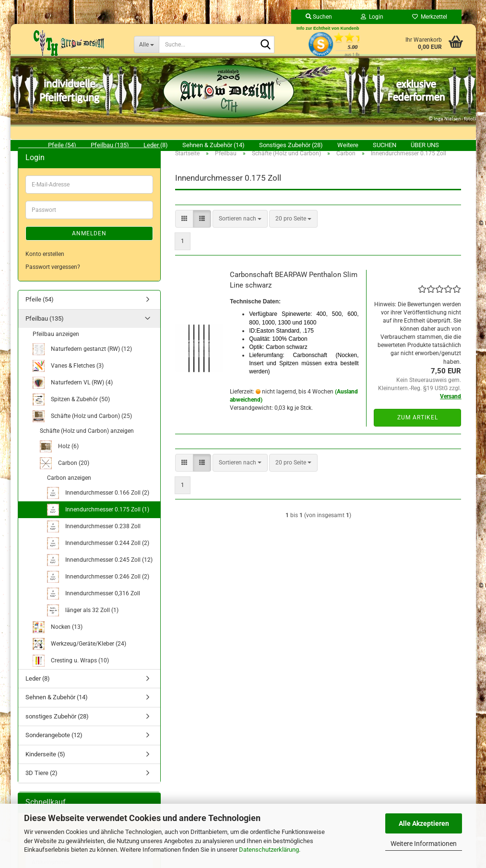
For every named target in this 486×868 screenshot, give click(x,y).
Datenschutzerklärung (269, 850)
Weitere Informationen (424, 844)
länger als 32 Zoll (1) (83, 621)
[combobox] (240, 230)
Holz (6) (59, 457)
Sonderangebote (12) (54, 746)
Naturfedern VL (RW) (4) (73, 394)
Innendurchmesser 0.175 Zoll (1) (98, 521)
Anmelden (89, 244)
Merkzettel (430, 17)
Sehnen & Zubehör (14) (213, 145)
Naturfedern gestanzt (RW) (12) (82, 360)
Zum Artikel (418, 428)
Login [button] (372, 17)
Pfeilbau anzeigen (56, 345)
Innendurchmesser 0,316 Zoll (94, 605)
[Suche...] (146, 45)
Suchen (385, 145)
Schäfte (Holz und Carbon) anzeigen (87, 442)
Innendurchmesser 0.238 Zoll (94, 538)
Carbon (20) (65, 474)
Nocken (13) (58, 638)
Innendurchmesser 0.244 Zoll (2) (98, 554)
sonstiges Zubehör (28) (291, 145)
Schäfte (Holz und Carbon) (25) (82, 427)
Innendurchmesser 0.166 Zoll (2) (98, 504)
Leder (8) (156, 145)
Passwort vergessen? (53, 278)
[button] (184, 230)
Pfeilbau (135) (110, 145)
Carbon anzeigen (69, 489)
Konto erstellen (45, 265)
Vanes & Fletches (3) (68, 377)
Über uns (425, 145)
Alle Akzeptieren (424, 823)
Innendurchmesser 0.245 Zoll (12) (100, 571)
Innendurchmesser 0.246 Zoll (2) (98, 588)
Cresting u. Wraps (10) (71, 672)
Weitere (348, 145)
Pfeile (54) (62, 145)
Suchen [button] (319, 17)
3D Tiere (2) (41, 784)
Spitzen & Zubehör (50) (71, 411)
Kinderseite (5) (45, 765)
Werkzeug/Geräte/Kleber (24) (79, 655)
